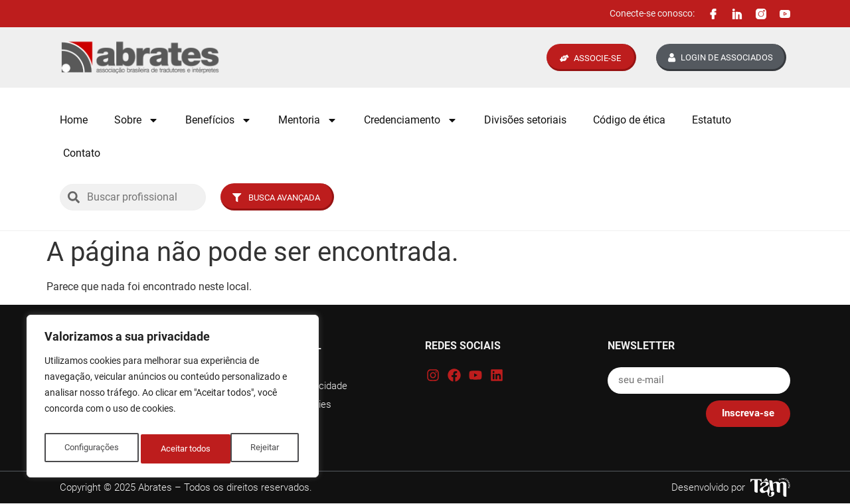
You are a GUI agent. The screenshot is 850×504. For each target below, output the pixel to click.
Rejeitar (176, 449)
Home (74, 120)
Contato (82, 153)
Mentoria (308, 120)
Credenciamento (411, 120)
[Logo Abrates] (140, 57)
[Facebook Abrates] (713, 14)
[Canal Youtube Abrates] (785, 14)
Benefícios (218, 120)
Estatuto (712, 120)
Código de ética (629, 120)
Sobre (136, 120)
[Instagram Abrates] (761, 14)
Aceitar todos (257, 449)
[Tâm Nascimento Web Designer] (770, 487)
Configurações (91, 449)
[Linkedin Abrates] (737, 14)
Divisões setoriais (525, 120)
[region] (173, 400)
